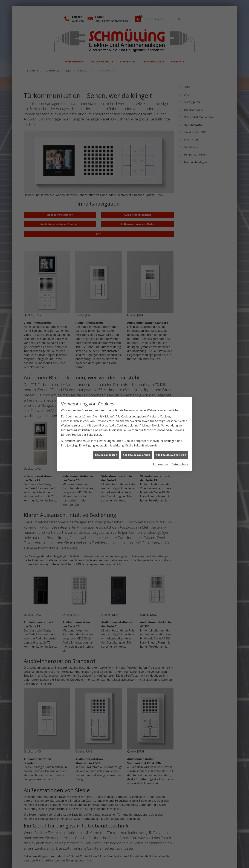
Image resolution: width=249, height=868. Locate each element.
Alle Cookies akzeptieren (171, 455)
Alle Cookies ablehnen (136, 455)
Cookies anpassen (106, 455)
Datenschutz (180, 464)
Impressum (160, 464)
